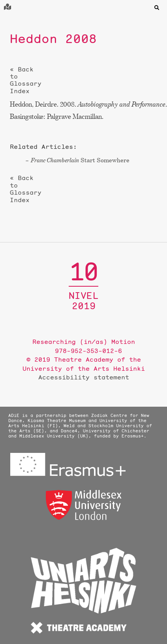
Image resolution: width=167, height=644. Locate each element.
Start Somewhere (80, 160)
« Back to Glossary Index (26, 80)
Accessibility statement (84, 377)
